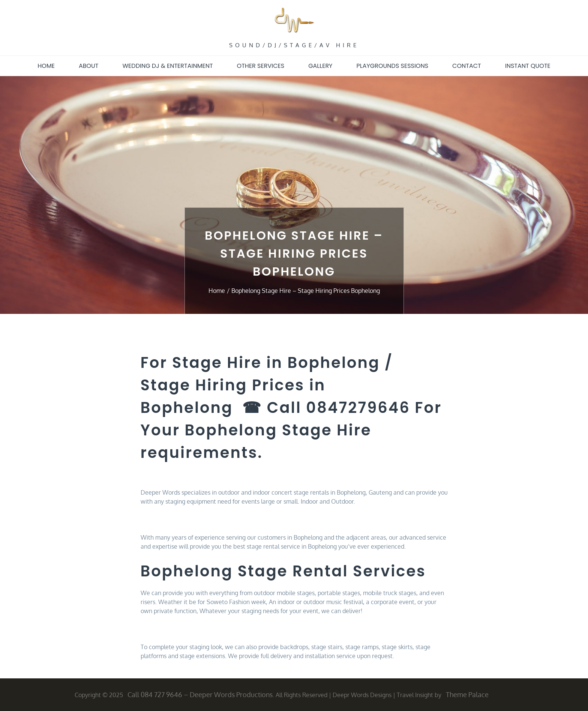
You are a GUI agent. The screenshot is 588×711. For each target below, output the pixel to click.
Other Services (261, 66)
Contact (467, 66)
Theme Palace (467, 694)
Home (46, 66)
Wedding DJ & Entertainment (168, 66)
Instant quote (528, 66)
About (89, 66)
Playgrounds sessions (392, 66)
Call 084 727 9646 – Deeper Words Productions (200, 694)
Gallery (320, 66)
